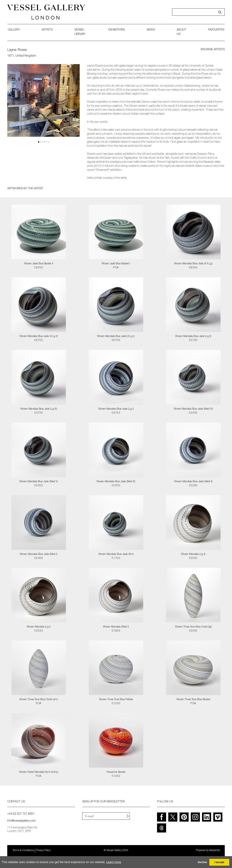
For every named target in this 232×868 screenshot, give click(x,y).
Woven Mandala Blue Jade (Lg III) (39, 409)
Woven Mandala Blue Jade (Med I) (39, 554)
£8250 (193, 268)
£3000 (193, 631)
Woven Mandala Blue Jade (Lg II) (193, 336)
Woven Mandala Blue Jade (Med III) (116, 482)
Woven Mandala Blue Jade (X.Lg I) (116, 336)
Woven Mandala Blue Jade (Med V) (39, 482)
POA (116, 268)
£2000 (193, 413)
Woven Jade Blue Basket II (39, 264)
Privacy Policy (43, 851)
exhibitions (117, 30)
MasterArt (215, 851)
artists (47, 30)
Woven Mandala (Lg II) (193, 554)
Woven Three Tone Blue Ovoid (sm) (39, 700)
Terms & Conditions (23, 851)
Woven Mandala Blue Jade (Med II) (193, 482)
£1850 (116, 631)
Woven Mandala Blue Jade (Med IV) (193, 409)
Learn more (114, 862)
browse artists (213, 50)
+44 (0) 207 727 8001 (21, 814)
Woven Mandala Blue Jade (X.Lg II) (39, 336)
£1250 (116, 704)
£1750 (116, 558)
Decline (202, 862)
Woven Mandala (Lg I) (39, 627)
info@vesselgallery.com (22, 821)
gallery (14, 30)
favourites (216, 30)
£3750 (193, 340)
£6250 (39, 268)
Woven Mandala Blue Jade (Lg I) (116, 409)
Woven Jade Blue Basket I (116, 264)
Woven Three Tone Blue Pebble (116, 700)
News (151, 30)
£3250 (193, 558)
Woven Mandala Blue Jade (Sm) (116, 554)
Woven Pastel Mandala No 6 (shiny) (39, 772)
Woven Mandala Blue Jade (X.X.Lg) (193, 264)
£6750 (39, 340)
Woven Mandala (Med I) (116, 627)
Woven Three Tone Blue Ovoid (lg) (193, 627)
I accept (219, 862)
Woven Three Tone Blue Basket (193, 700)
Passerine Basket (116, 772)
